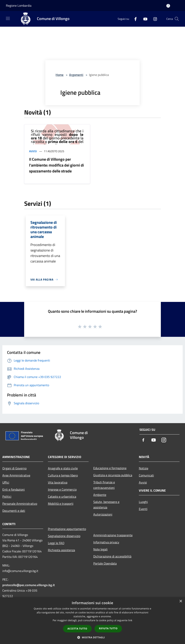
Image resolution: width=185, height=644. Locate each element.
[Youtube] (144, 19)
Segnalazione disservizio (64, 536)
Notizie (144, 468)
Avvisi (33, 151)
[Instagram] (154, 19)
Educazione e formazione (110, 468)
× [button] (181, 601)
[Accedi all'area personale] (168, 6)
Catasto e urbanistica (62, 496)
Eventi (143, 509)
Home (60, 75)
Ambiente (100, 495)
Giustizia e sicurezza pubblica (113, 475)
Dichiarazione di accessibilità (112, 556)
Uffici (6, 482)
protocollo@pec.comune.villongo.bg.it (29, 585)
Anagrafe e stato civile (63, 468)
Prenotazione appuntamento (67, 529)
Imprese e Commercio (62, 489)
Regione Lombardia (19, 5)
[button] (92, 637)
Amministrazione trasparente (113, 535)
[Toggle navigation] (8, 18)
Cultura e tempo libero (63, 475)
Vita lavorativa (58, 482)
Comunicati (146, 475)
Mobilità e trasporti (61, 504)
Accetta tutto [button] (77, 629)
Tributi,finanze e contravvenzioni (104, 485)
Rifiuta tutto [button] (108, 628)
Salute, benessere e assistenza (106, 505)
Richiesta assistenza (61, 550)
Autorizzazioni (103, 514)
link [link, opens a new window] (130, 620)
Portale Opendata (105, 563)
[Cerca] (177, 19)
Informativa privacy (106, 542)
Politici (7, 496)
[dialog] (92, 621)
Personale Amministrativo (20, 504)
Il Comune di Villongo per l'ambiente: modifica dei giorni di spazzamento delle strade (56, 165)
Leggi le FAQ (56, 543)
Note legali (100, 549)
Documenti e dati (14, 511)
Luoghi (143, 502)
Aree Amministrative (16, 475)
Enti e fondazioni (14, 489)
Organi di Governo (14, 468)
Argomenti (76, 75)
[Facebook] (134, 19)
